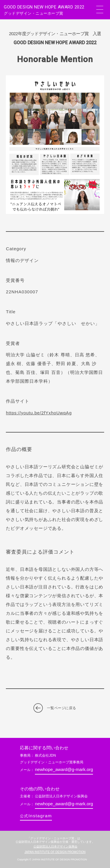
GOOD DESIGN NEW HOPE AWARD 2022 (48, 10)
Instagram (36, 816)
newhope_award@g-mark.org (64, 769)
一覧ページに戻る (62, 708)
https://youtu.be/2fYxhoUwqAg (39, 413)
